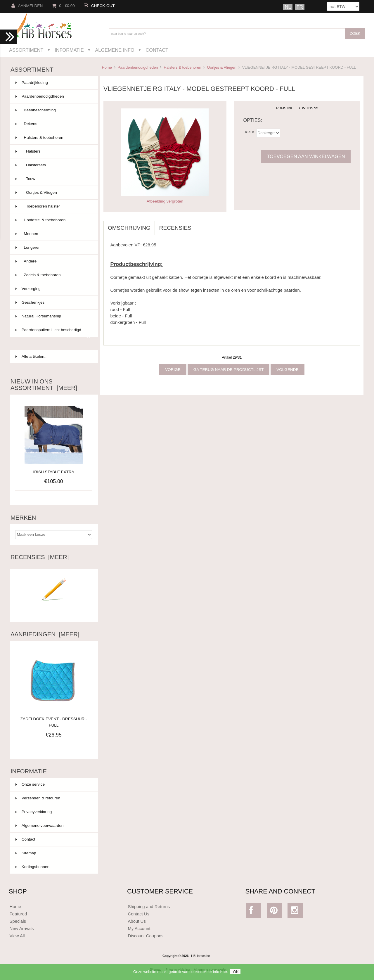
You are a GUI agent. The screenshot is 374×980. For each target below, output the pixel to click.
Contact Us (138, 914)
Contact (157, 50)
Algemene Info (115, 50)
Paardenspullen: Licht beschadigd (53, 332)
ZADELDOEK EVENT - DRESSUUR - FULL (54, 719)
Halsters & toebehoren (182, 67)
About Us (137, 921)
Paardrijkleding (53, 83)
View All (17, 936)
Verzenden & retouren (38, 798)
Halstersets (53, 165)
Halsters (53, 151)
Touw (53, 179)
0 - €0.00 (63, 6)
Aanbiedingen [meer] (45, 634)
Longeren (53, 248)
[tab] (200, 225)
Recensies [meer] (40, 557)
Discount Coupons (146, 936)
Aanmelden (27, 6)
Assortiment (26, 50)
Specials (18, 921)
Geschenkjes (53, 303)
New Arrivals (21, 928)
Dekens (53, 124)
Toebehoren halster (53, 206)
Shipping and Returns (149, 906)
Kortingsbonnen (32, 867)
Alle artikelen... (32, 356)
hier (224, 972)
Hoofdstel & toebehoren (53, 220)
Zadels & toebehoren (53, 275)
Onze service (30, 784)
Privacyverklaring (34, 812)
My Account (139, 928)
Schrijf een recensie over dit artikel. (54, 609)
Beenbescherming (53, 110)
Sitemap (26, 853)
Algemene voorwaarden (40, 826)
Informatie (69, 50)
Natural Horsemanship (53, 316)
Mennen (53, 234)
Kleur (250, 132)
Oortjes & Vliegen (221, 67)
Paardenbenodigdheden (138, 67)
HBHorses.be (201, 956)
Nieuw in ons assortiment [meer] (44, 385)
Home (107, 67)
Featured (18, 914)
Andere (53, 261)
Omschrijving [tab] (129, 228)
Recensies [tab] (175, 228)
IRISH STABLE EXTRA (54, 472)
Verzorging (53, 289)
